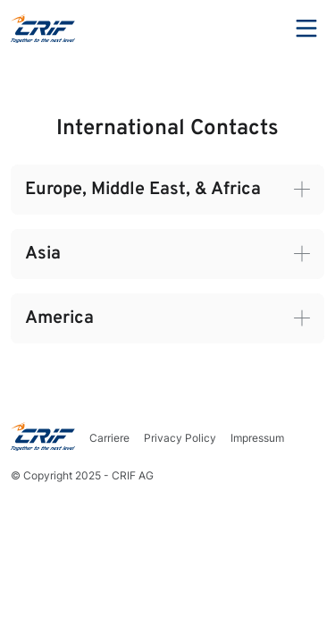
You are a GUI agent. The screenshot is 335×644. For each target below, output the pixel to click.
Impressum (257, 438)
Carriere (109, 438)
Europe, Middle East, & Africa (143, 190)
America (59, 318)
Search (257, 29)
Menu (306, 29)
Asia (43, 254)
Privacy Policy (180, 438)
